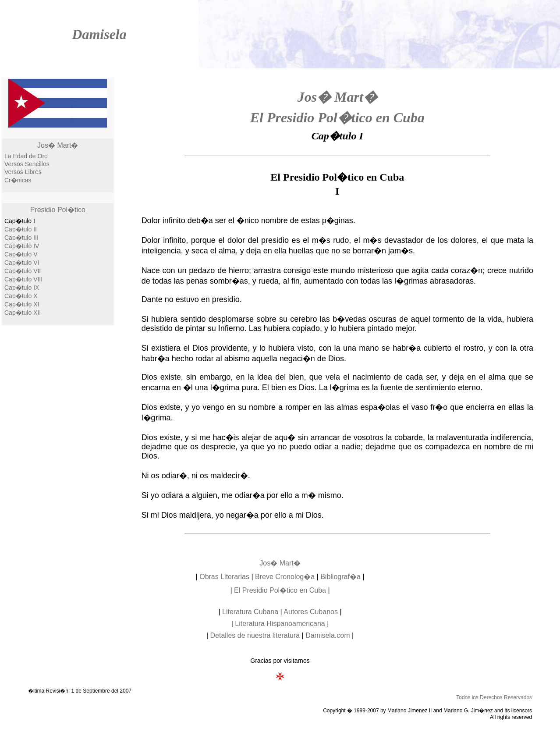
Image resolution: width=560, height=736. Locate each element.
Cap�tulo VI (22, 263)
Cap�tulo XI (22, 304)
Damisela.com (328, 635)
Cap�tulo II (21, 229)
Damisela (99, 34)
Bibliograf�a (340, 577)
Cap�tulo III (21, 238)
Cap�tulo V (21, 254)
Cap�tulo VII (23, 271)
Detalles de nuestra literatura (255, 635)
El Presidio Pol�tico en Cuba (337, 117)
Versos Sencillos (27, 164)
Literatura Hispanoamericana (280, 624)
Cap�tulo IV (22, 246)
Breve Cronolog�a (285, 577)
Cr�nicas (18, 180)
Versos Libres (23, 172)
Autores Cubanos (311, 612)
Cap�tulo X (21, 296)
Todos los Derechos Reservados (494, 697)
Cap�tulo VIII (23, 279)
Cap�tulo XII (23, 313)
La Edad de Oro (26, 156)
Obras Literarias (224, 577)
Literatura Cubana (250, 612)
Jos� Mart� (58, 145)
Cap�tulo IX (22, 288)
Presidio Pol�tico (58, 210)
